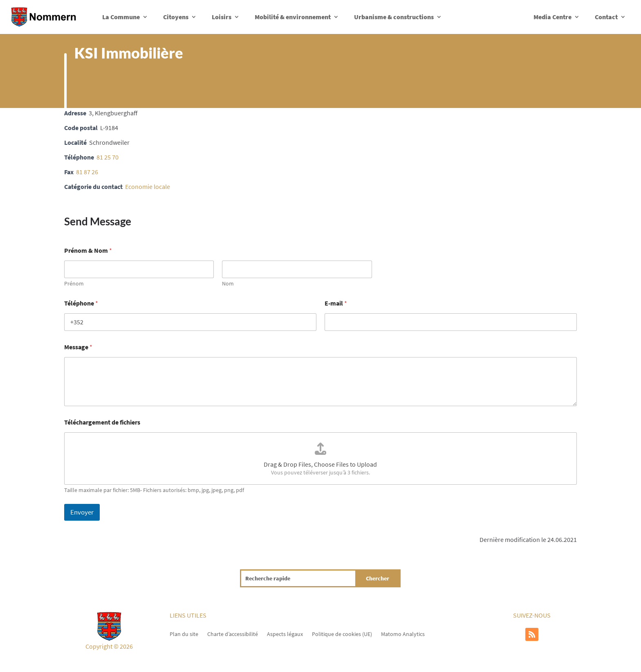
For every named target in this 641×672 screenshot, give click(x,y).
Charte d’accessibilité (233, 634)
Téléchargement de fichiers (102, 422)
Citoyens (176, 17)
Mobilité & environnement (293, 17)
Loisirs (222, 17)
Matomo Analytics (403, 634)
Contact (606, 17)
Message (78, 347)
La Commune (121, 17)
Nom (228, 284)
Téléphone (81, 303)
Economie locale (148, 187)
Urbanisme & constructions (394, 17)
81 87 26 (87, 172)
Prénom (74, 284)
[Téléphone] (190, 322)
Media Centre (552, 17)
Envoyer (82, 512)
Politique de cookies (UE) (342, 634)
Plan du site (184, 634)
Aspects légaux (285, 634)
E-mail (336, 303)
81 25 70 (108, 157)
